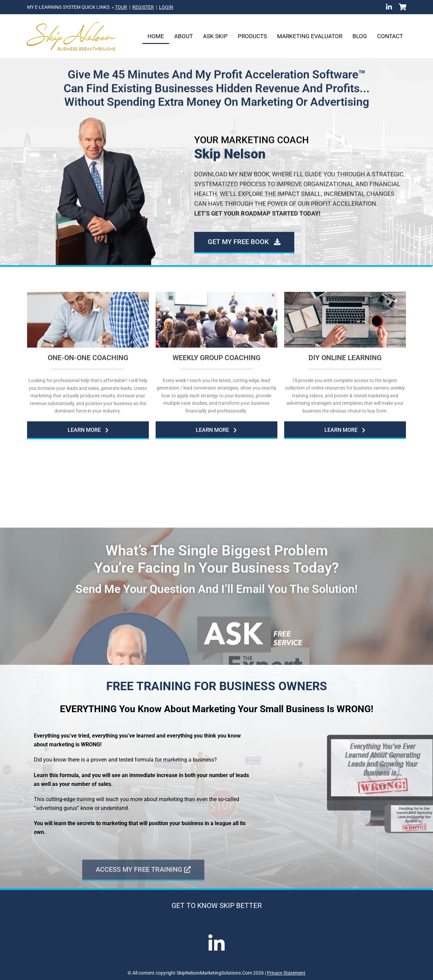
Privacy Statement (286, 973)
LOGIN (166, 7)
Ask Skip (215, 36)
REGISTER (143, 7)
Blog (360, 36)
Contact (390, 36)
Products (252, 36)
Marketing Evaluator (310, 36)
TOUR (121, 7)
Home (156, 36)
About (184, 36)
